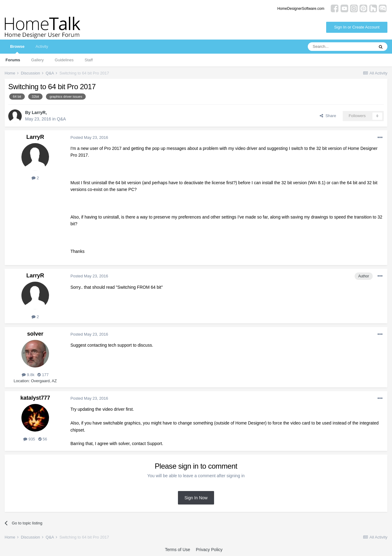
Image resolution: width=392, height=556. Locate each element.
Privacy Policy (209, 550)
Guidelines (64, 60)
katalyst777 (35, 398)
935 (29, 439)
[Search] (341, 47)
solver (35, 334)
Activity (42, 46)
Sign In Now (196, 498)
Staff (89, 60)
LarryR (39, 112)
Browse (17, 49)
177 (43, 375)
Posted (89, 137)
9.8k (28, 375)
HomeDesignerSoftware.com (301, 9)
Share (328, 116)
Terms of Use (177, 550)
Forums (13, 60)
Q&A (62, 119)
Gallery (38, 60)
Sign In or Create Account (357, 27)
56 (43, 439)
